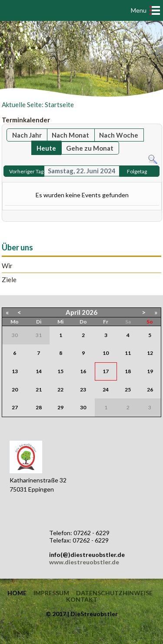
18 (128, 371)
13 (15, 371)
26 (150, 389)
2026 (90, 312)
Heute (46, 148)
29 (60, 407)
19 (150, 371)
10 (106, 353)
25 (128, 389)
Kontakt (82, 600)
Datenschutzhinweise (114, 593)
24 (106, 389)
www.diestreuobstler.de (84, 562)
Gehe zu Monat (90, 148)
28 (39, 407)
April (73, 312)
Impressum (51, 593)
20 (15, 389)
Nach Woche (119, 135)
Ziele (9, 280)
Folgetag (137, 171)
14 (39, 371)
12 (150, 353)
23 (83, 389)
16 (83, 371)
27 (15, 407)
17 (106, 371)
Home (17, 593)
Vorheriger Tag (26, 171)
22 (60, 389)
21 (39, 389)
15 (60, 371)
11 (128, 353)
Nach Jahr (27, 135)
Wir (7, 266)
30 (83, 407)
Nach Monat (70, 135)
